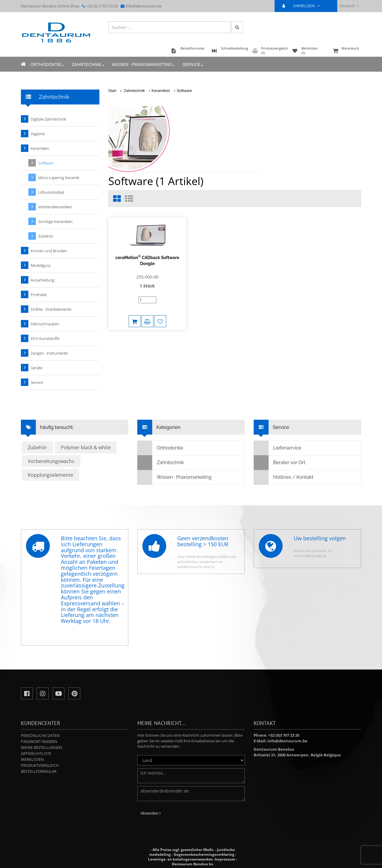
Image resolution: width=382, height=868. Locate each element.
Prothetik (39, 295)
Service (193, 65)
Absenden (151, 813)
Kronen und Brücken (49, 251)
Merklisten (32, 759)
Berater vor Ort (280, 463)
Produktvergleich (40, 765)
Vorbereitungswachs (51, 461)
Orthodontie (47, 65)
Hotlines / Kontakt (284, 477)
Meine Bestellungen (41, 747)
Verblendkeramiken (55, 207)
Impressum (225, 859)
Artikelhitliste (36, 753)
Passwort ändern (39, 741)
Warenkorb (346, 51)
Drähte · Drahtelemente (51, 309)
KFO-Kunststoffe (45, 338)
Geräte (37, 368)
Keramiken (161, 91)
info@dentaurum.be (143, 6)
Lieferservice (278, 448)
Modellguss (41, 265)
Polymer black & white (86, 447)
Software (184, 91)
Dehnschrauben (45, 324)
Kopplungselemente (50, 475)
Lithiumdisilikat (51, 192)
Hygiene (38, 134)
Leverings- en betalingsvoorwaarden (180, 859)
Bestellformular (39, 771)
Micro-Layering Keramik (59, 178)
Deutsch (349, 6)
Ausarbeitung (43, 280)
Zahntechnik (88, 65)
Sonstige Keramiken (55, 221)
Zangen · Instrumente (49, 353)
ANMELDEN (303, 6)
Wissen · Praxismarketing (144, 65)
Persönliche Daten (40, 735)
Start (112, 91)
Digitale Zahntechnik (48, 119)
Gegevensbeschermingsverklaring (204, 854)
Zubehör (46, 236)
